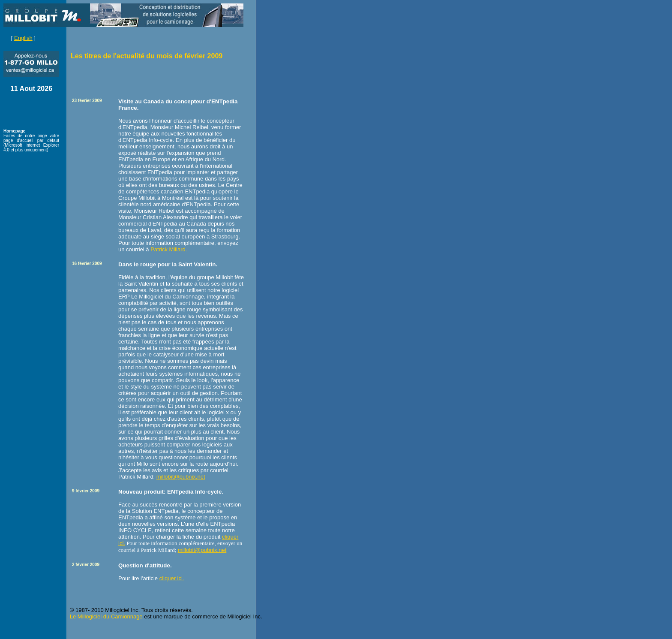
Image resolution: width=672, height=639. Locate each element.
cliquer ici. (172, 578)
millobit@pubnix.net (181, 477)
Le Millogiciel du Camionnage (106, 616)
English (23, 38)
